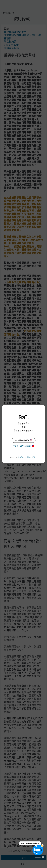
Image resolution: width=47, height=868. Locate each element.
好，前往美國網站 (24, 440)
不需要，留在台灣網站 (24, 446)
